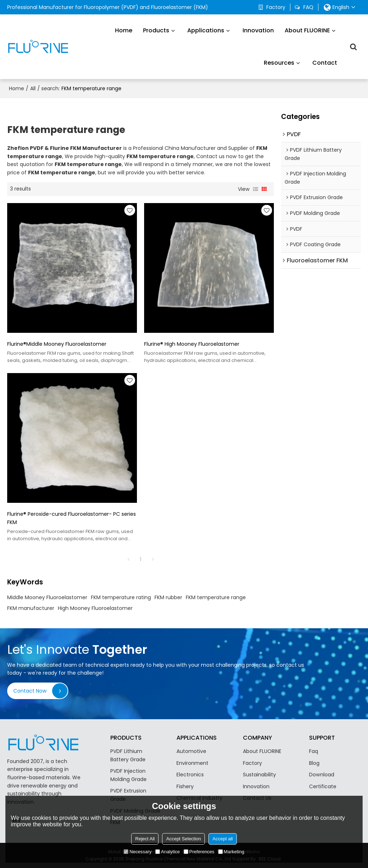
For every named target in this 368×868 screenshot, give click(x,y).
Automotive (191, 751)
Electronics (190, 775)
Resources (279, 63)
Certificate (323, 786)
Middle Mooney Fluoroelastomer (47, 597)
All (33, 88)
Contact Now (30, 691)
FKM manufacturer (31, 608)
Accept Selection (183, 839)
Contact (325, 63)
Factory (276, 7)
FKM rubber (168, 597)
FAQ (308, 7)
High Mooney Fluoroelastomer (95, 608)
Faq (314, 751)
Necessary (137, 852)
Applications (206, 30)
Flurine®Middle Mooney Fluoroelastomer (57, 344)
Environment (192, 763)
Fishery (185, 786)
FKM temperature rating (121, 597)
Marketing (231, 852)
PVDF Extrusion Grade (128, 795)
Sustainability (259, 775)
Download (322, 775)
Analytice (168, 852)
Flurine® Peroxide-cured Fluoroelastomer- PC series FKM (72, 518)
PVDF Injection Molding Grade (128, 775)
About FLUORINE (307, 30)
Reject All (145, 839)
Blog (314, 763)
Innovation (258, 30)
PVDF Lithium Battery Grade (128, 755)
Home (124, 30)
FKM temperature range (216, 597)
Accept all (222, 839)
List (256, 189)
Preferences (199, 852)
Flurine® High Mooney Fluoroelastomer (192, 344)
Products (156, 30)
